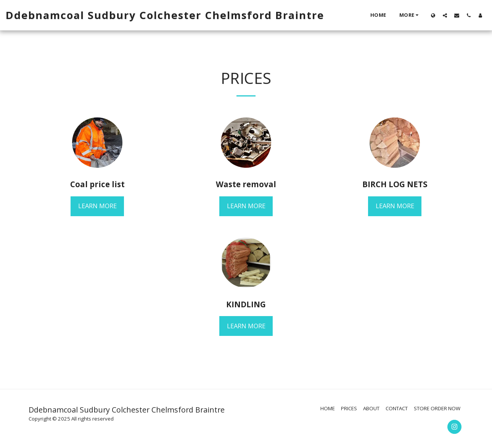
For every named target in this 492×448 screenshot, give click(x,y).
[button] (445, 15)
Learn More (97, 206)
